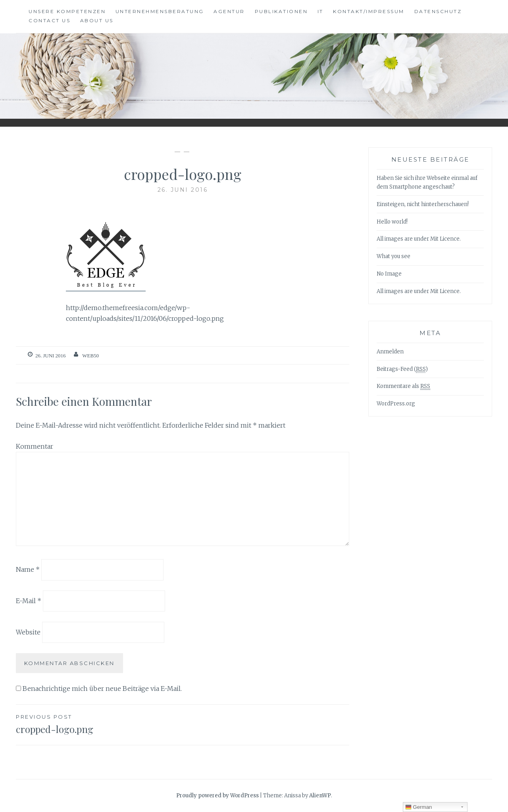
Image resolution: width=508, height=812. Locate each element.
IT (320, 11)
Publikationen (281, 11)
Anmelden (390, 352)
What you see (394, 256)
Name (28, 569)
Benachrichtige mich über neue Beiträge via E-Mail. (102, 689)
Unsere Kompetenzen (67, 11)
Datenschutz (438, 11)
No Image (389, 274)
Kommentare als (403, 386)
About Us (97, 20)
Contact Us (49, 20)
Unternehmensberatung (160, 11)
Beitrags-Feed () (402, 369)
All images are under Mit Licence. (419, 239)
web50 (90, 356)
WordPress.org (396, 404)
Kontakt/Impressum (369, 11)
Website (28, 632)
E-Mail (29, 601)
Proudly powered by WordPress (217, 796)
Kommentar (35, 446)
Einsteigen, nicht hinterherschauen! (423, 204)
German (419, 807)
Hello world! (392, 222)
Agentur (229, 11)
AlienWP (320, 796)
